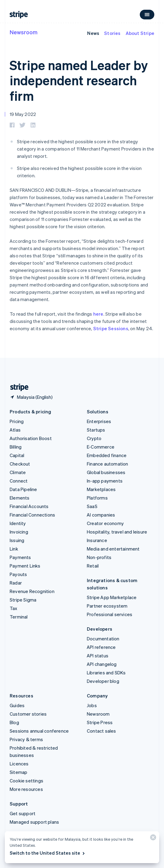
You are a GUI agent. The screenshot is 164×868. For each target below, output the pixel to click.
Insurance (97, 540)
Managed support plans (34, 822)
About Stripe (140, 33)
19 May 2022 (23, 114)
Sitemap (18, 772)
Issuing (17, 540)
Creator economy (105, 523)
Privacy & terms (26, 739)
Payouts (18, 574)
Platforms (97, 498)
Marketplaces (101, 489)
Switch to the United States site (48, 853)
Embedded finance (107, 455)
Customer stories (28, 714)
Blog (14, 722)
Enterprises (99, 421)
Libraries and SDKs (106, 673)
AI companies (101, 515)
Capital (17, 455)
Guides (17, 705)
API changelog (102, 664)
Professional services (110, 614)
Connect (19, 481)
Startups (96, 430)
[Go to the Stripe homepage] (17, 387)
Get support (23, 813)
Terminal (19, 617)
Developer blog (103, 681)
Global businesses (106, 472)
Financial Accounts (29, 506)
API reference (101, 647)
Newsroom (24, 32)
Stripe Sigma (23, 600)
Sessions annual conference (39, 731)
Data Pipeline (23, 489)
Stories (112, 33)
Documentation (103, 639)
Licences (19, 764)
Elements (20, 498)
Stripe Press (100, 722)
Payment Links (25, 566)
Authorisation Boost (31, 438)
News (93, 33)
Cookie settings (26, 781)
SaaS (92, 506)
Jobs (92, 705)
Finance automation (108, 464)
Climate (18, 472)
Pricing (17, 421)
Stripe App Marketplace (112, 597)
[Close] (152, 839)
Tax (14, 608)
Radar (16, 583)
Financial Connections (32, 515)
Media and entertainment (113, 549)
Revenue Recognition (32, 591)
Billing (16, 447)
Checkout (20, 464)
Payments (20, 557)
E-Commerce (101, 447)
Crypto (94, 438)
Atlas (15, 430)
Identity (18, 523)
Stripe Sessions (111, 328)
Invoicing (19, 532)
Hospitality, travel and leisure (117, 532)
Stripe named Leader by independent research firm (79, 80)
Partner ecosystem (107, 606)
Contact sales (102, 731)
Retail (93, 566)
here (98, 314)
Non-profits (99, 557)
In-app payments (105, 481)
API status (98, 656)
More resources (26, 789)
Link (14, 549)
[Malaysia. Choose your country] (31, 397)
